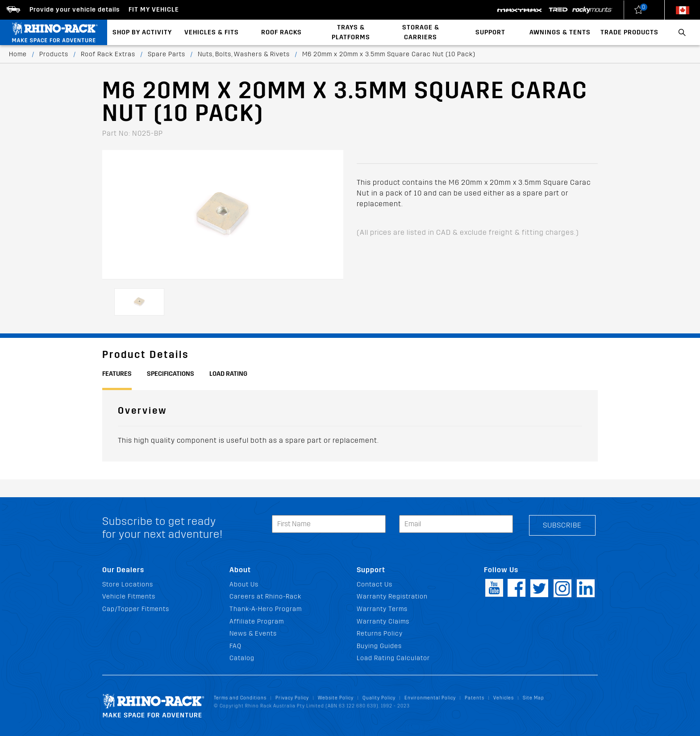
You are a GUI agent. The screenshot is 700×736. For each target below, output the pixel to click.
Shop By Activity (142, 32)
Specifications (171, 374)
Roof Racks (281, 32)
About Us (244, 584)
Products (54, 54)
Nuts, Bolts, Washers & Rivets (244, 54)
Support (490, 32)
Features (117, 374)
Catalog (242, 658)
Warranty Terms (382, 609)
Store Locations (128, 584)
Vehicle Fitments (129, 597)
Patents (475, 698)
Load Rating (228, 374)
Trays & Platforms (351, 32)
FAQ (235, 646)
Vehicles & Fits (212, 32)
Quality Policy (379, 698)
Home (18, 54)
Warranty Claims (383, 622)
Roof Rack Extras (108, 54)
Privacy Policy (292, 698)
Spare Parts (167, 54)
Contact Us (375, 584)
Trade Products (629, 32)
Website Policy (336, 698)
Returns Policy (380, 634)
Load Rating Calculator (393, 658)
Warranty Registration (392, 597)
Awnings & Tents (560, 32)
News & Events (253, 634)
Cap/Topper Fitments (136, 609)
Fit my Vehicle (154, 10)
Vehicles (504, 698)
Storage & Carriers (421, 32)
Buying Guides (379, 646)
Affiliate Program (257, 622)
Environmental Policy (430, 698)
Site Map (533, 698)
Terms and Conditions (240, 698)
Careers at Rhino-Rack (265, 597)
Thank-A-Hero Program (266, 609)
